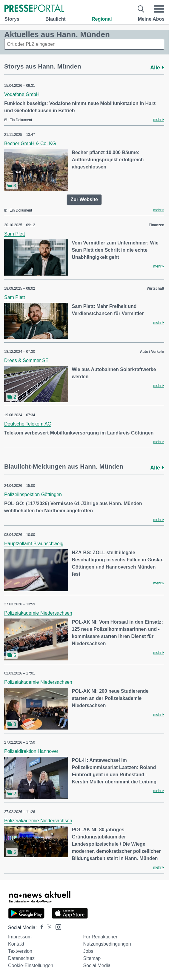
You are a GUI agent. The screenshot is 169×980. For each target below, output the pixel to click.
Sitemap (92, 958)
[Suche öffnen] (141, 9)
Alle (157, 68)
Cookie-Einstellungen (31, 965)
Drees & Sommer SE (26, 360)
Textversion (20, 951)
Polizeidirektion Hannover (31, 751)
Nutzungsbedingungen (107, 944)
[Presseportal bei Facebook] (40, 927)
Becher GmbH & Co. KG (30, 143)
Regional (102, 19)
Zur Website (84, 199)
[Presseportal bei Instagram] (57, 927)
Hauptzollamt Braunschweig (34, 544)
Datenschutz (21, 958)
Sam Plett (14, 234)
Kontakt (16, 944)
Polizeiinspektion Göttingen (33, 494)
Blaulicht (56, 19)
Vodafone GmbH (22, 94)
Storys (12, 19)
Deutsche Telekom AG (28, 424)
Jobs (88, 951)
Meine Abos (151, 19)
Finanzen (156, 225)
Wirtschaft (155, 288)
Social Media (97, 965)
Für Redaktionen (101, 937)
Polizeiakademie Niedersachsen (38, 613)
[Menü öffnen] (159, 9)
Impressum (20, 937)
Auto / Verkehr (152, 352)
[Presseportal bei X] (48, 927)
